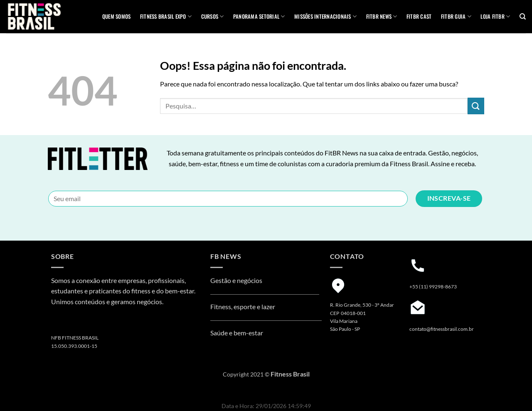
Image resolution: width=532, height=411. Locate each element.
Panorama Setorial (259, 17)
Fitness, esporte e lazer (243, 306)
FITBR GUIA (456, 17)
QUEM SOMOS (117, 16)
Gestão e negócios (236, 280)
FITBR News (382, 17)
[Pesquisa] (523, 17)
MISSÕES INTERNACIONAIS (325, 17)
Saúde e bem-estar (237, 333)
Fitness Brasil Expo (166, 17)
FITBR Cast (419, 16)
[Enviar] (476, 106)
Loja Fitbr (495, 17)
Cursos (213, 17)
